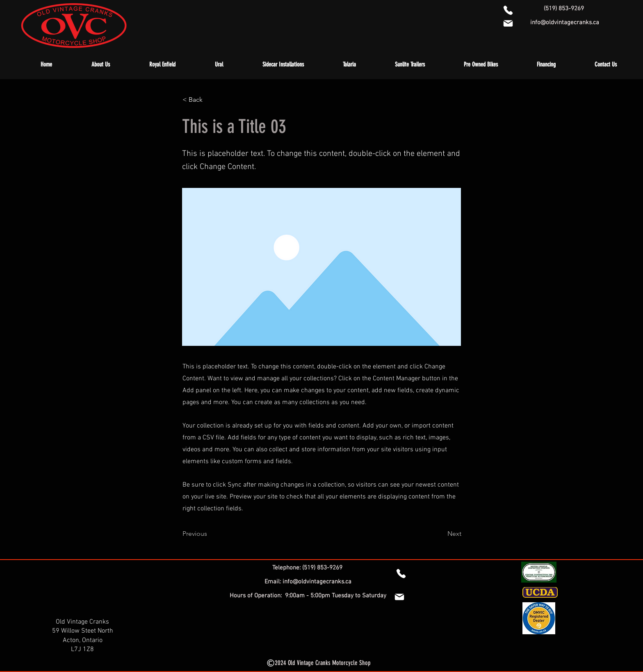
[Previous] (210, 534)
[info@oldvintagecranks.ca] (508, 23)
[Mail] (399, 597)
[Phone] (401, 574)
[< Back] (210, 100)
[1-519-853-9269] (508, 10)
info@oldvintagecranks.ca (565, 23)
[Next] (441, 534)
